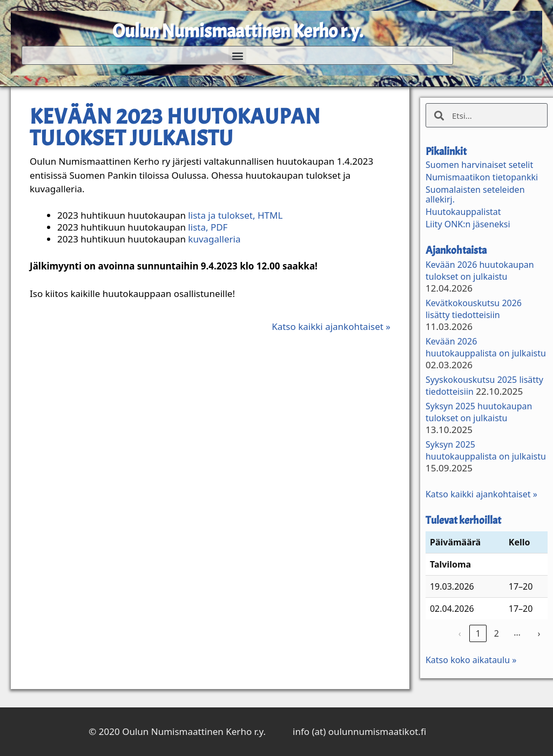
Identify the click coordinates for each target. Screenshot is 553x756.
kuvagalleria (214, 239)
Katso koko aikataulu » (471, 660)
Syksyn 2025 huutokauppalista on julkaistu (486, 450)
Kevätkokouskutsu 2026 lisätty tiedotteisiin (474, 309)
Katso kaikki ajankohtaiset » (331, 326)
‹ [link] (460, 633)
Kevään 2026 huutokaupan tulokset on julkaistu (480, 271)
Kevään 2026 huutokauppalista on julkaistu (486, 347)
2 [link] (497, 633)
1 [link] (478, 633)
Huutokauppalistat (463, 212)
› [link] (539, 633)
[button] (237, 55)
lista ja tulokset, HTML (235, 215)
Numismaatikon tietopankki (482, 177)
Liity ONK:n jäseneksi (468, 224)
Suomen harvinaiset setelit (479, 165)
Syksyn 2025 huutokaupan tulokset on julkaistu (479, 412)
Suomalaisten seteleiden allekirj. (475, 194)
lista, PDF (208, 227)
